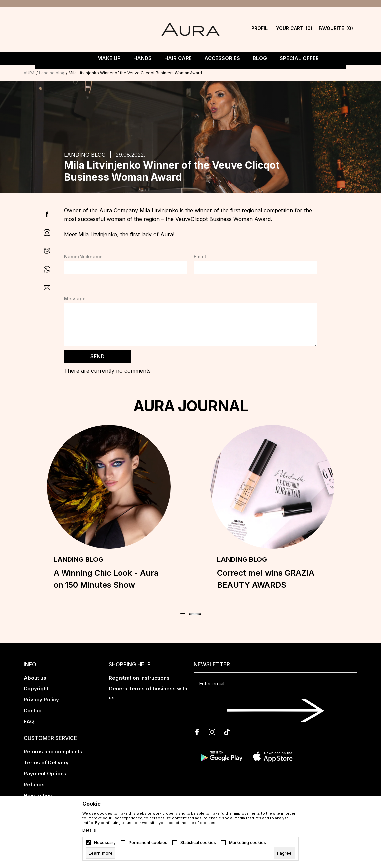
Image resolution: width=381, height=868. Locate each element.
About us (35, 678)
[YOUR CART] (294, 29)
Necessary (105, 843)
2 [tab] (195, 614)
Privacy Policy (41, 700)
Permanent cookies (148, 843)
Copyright (36, 689)
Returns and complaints (53, 751)
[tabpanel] (109, 511)
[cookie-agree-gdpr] (284, 853)
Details (89, 830)
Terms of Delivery (46, 762)
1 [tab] (182, 613)
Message (75, 299)
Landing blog (52, 73)
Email (200, 257)
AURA (29, 73)
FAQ (29, 722)
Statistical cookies (198, 843)
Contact (33, 711)
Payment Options (45, 773)
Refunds (34, 784)
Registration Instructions (139, 678)
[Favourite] (336, 29)
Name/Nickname (83, 257)
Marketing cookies (248, 843)
